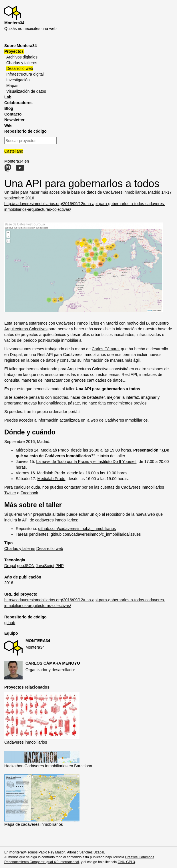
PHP (60, 566)
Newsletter (14, 120)
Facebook (29, 493)
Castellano (14, 151)
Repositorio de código (25, 131)
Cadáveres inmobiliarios (26, 742)
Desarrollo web (20, 68)
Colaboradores (18, 103)
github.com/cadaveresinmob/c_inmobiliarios (77, 529)
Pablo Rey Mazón (52, 852)
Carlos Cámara (105, 349)
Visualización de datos (26, 91)
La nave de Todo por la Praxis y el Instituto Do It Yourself (86, 462)
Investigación (18, 80)
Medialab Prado (55, 450)
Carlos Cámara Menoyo (53, 663)
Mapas (12, 86)
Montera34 (38, 641)
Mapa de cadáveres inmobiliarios (34, 824)
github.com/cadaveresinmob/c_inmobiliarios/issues (96, 534)
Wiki (8, 126)
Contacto (13, 114)
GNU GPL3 (126, 862)
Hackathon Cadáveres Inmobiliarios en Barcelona (48, 766)
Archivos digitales (22, 57)
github (10, 623)
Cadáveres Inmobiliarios (77, 323)
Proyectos (14, 51)
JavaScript (45, 566)
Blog (9, 108)
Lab (8, 97)
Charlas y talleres (22, 63)
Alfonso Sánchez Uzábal (85, 852)
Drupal (10, 566)
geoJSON (26, 566)
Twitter (10, 493)
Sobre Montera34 (21, 46)
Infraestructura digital (25, 74)
